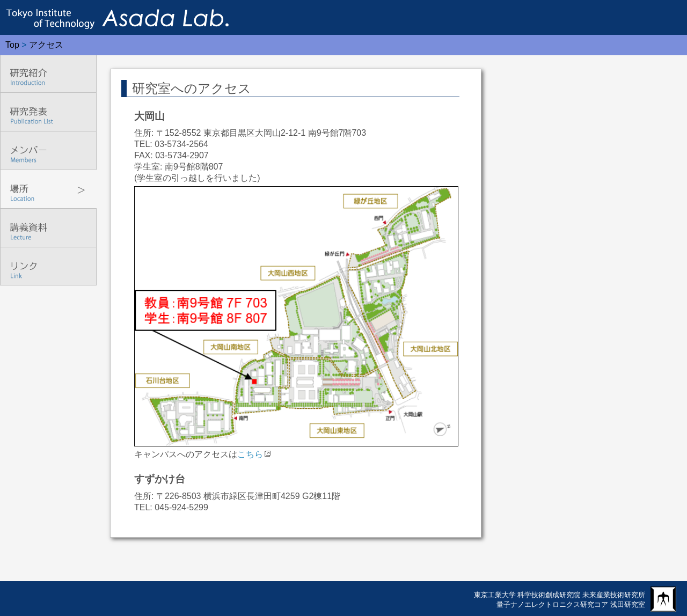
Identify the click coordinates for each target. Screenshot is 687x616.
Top (12, 45)
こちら (250, 454)
